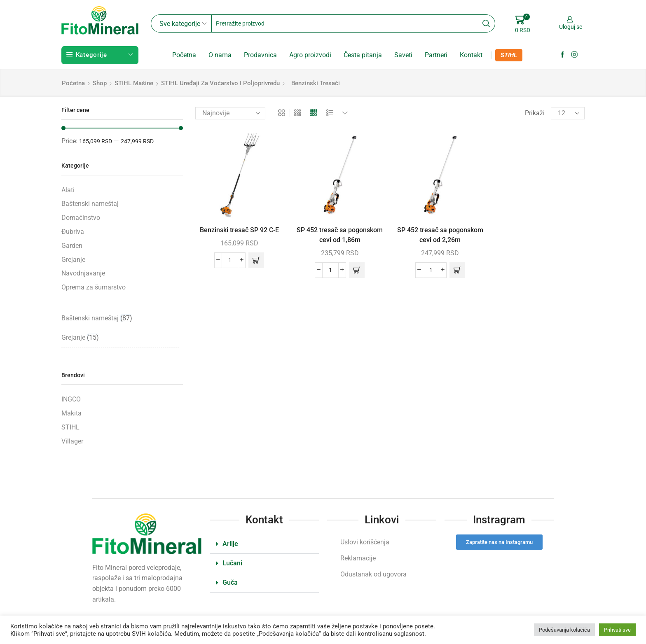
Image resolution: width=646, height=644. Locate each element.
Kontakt (471, 55)
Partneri (436, 55)
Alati (68, 190)
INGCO (71, 399)
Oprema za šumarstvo (94, 287)
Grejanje (73, 260)
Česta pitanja (363, 55)
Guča (230, 582)
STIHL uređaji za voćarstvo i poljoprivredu (220, 83)
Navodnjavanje (83, 273)
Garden (72, 246)
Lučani (232, 563)
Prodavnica (260, 55)
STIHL (509, 55)
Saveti (403, 55)
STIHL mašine (134, 83)
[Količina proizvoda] (230, 260)
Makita (71, 413)
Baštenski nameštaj (90, 204)
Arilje (230, 544)
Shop (100, 83)
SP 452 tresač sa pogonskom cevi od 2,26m (440, 235)
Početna (184, 55)
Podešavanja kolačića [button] (564, 630)
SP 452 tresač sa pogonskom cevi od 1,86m (340, 235)
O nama (220, 55)
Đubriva (73, 232)
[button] (256, 260)
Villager (72, 441)
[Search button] (486, 23)
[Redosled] (230, 113)
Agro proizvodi (310, 55)
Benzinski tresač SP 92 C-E (239, 230)
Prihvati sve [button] (617, 630)
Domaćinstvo (81, 218)
